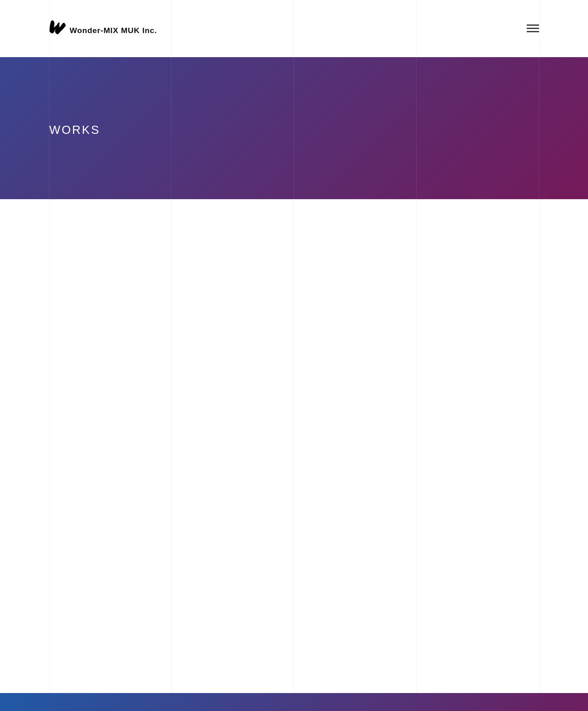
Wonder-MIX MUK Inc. (114, 30)
